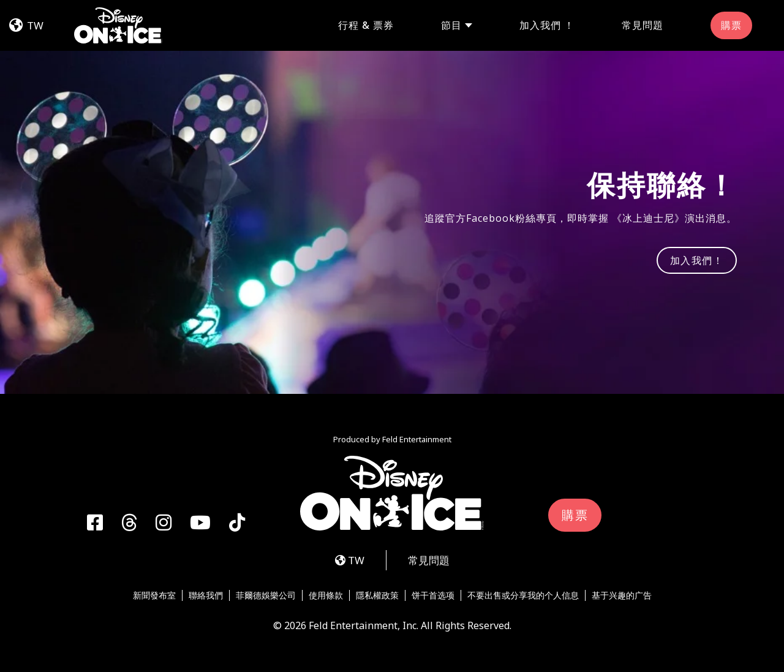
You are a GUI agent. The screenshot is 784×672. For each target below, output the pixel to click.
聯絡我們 (206, 595)
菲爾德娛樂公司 (266, 595)
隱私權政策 (377, 595)
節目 (451, 25)
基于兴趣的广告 (622, 595)
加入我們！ (697, 260)
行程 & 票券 (366, 25)
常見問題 (643, 25)
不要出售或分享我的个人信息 (523, 595)
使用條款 (326, 595)
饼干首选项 (433, 595)
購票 (731, 25)
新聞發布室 (154, 595)
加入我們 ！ (547, 25)
